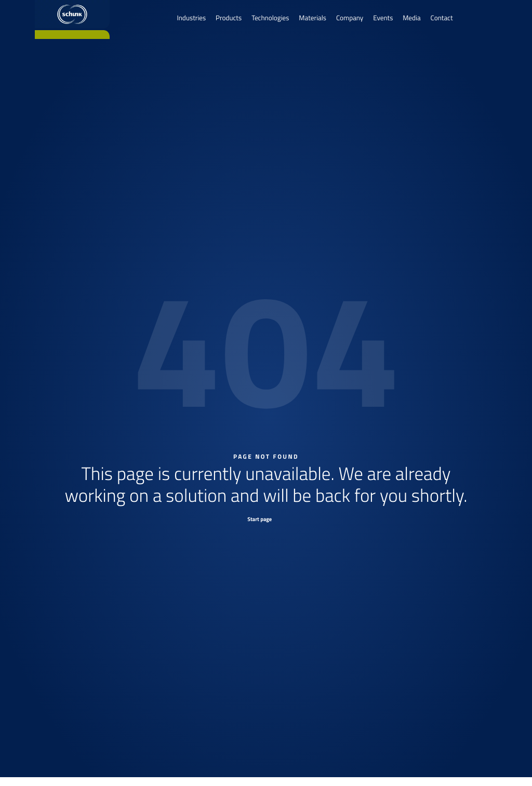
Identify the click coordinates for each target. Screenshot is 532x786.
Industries (191, 18)
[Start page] (266, 519)
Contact (442, 18)
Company (350, 18)
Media (411, 18)
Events (383, 18)
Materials (312, 18)
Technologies (270, 18)
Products (229, 18)
